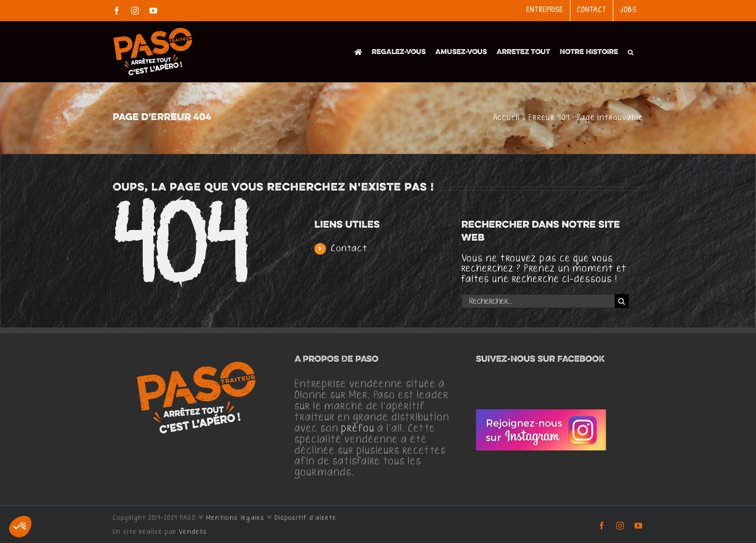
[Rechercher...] (538, 301)
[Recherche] (622, 301)
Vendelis (193, 532)
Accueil (506, 118)
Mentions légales (236, 518)
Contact (349, 249)
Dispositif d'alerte (306, 518)
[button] (631, 52)
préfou (358, 429)
